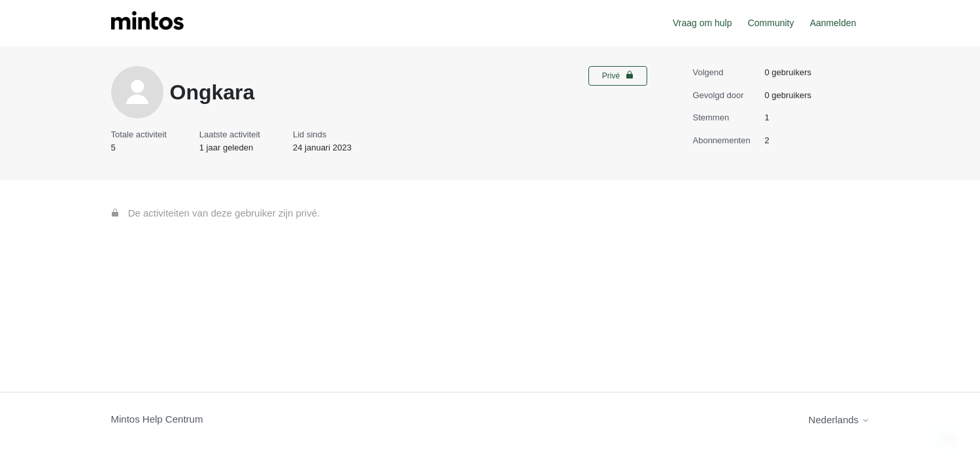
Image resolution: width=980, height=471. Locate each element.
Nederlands (839, 420)
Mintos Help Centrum (157, 419)
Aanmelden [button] (833, 23)
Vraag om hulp (702, 23)
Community (771, 23)
